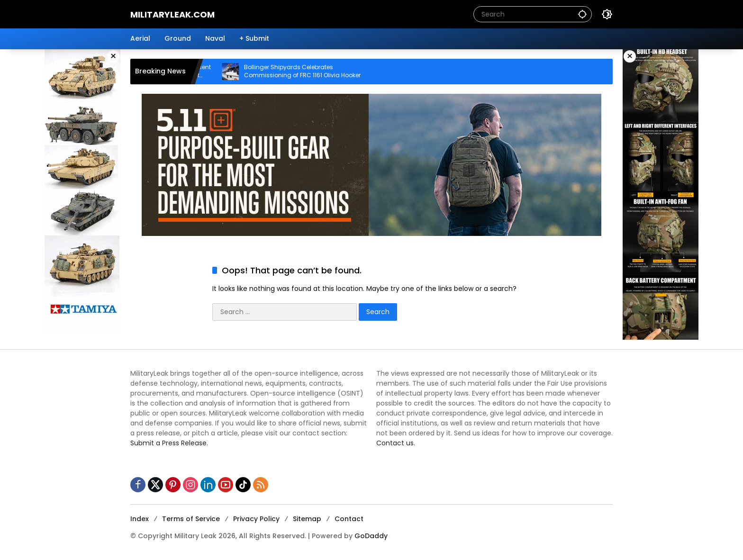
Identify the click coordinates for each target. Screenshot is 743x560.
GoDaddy (371, 536)
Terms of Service (191, 519)
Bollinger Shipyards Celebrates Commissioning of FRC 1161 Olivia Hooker (308, 71)
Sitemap (307, 519)
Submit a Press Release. (169, 443)
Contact (349, 519)
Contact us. (396, 443)
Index (140, 519)
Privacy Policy (256, 519)
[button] (582, 14)
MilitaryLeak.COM (172, 14)
